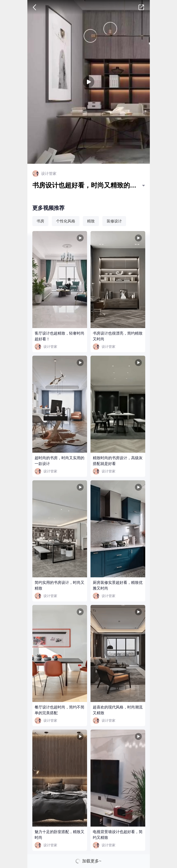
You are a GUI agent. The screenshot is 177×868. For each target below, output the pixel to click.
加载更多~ (92, 861)
